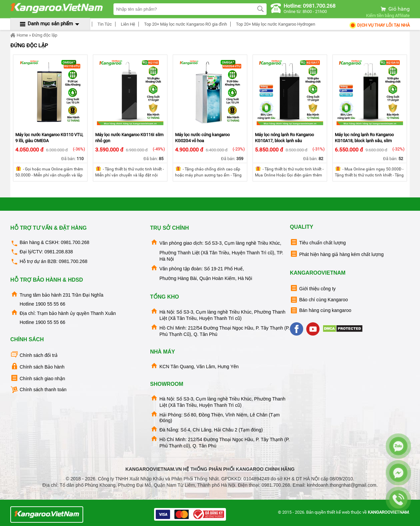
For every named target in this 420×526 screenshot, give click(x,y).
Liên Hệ (127, 24)
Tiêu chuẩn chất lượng (318, 242)
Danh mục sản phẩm (50, 24)
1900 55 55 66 (50, 304)
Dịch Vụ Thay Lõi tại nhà (379, 25)
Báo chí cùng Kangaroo (319, 300)
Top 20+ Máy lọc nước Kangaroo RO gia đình (185, 24)
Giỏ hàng (395, 9)
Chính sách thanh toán (38, 390)
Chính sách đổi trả (34, 355)
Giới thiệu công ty (313, 288)
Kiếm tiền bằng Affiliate (388, 15)
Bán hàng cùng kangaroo (320, 310)
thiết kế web (338, 512)
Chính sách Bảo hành (37, 366)
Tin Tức (104, 24)
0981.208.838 (59, 252)
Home (19, 35)
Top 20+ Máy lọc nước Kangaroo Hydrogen (275, 24)
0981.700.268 (75, 242)
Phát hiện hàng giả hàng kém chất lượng (337, 254)
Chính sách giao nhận (38, 378)
